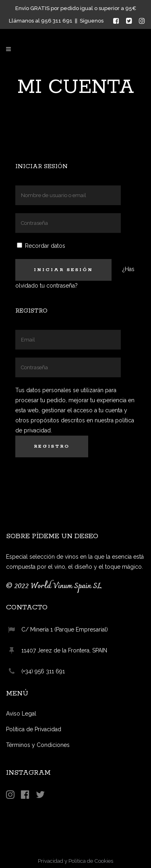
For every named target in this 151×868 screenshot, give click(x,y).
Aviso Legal (21, 714)
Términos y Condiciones (38, 745)
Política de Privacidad (34, 729)
